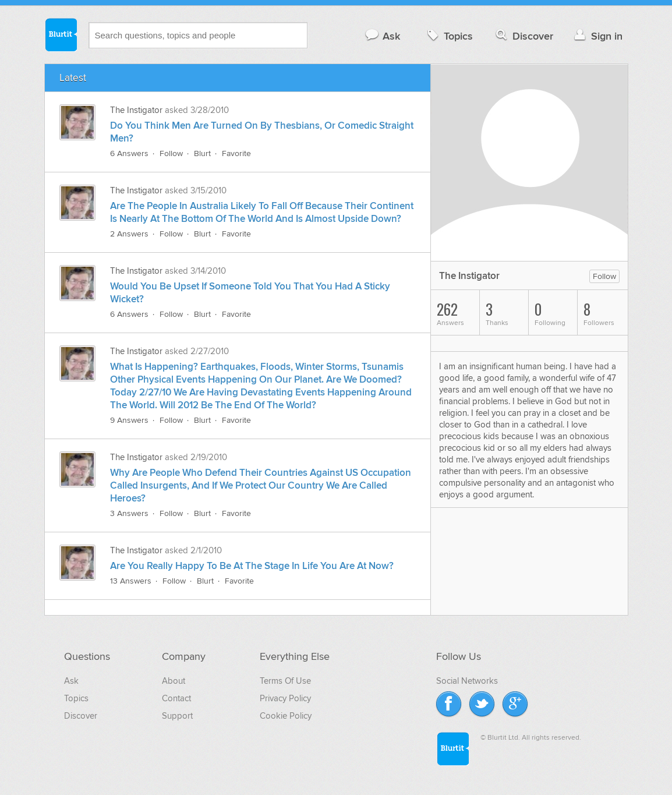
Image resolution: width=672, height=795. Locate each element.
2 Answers (129, 234)
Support (177, 716)
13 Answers (131, 581)
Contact (176, 698)
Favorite (236, 153)
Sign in (597, 36)
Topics (449, 36)
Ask (382, 36)
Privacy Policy (285, 698)
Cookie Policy (286, 716)
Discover (523, 36)
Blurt (202, 153)
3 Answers (129, 513)
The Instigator (136, 110)
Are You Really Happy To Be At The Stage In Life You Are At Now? (252, 566)
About (174, 681)
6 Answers (129, 153)
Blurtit (61, 34)
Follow (171, 153)
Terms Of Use (285, 681)
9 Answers (129, 420)
